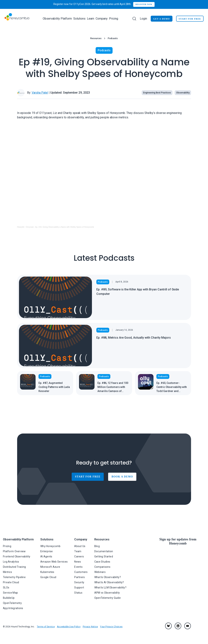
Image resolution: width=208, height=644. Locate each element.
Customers (81, 572)
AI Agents (46, 556)
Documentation (104, 551)
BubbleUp (9, 598)
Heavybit (21, 227)
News (78, 562)
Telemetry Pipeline (14, 577)
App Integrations (13, 608)
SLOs (6, 588)
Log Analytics (11, 562)
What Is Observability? (108, 577)
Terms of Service (46, 627)
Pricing (114, 19)
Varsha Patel (40, 93)
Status (78, 593)
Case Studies (102, 562)
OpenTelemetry (12, 603)
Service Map (10, 593)
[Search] (134, 19)
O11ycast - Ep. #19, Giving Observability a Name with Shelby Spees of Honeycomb (60, 227)
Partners (79, 577)
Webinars (100, 572)
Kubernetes (47, 572)
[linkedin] (178, 626)
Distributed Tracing (14, 567)
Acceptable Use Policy (69, 627)
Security (79, 582)
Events (78, 567)
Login (143, 19)
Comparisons (102, 567)
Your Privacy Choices (111, 627)
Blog (97, 546)
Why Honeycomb (50, 546)
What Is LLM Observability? (110, 588)
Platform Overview (14, 551)
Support (79, 588)
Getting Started (104, 556)
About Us (80, 546)
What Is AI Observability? (109, 582)
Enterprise (47, 551)
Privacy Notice (90, 627)
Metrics (7, 572)
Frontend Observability (17, 556)
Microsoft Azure (50, 567)
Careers (79, 556)
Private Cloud (11, 582)
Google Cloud (48, 577)
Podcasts (113, 38)
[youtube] (188, 626)
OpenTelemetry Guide (108, 598)
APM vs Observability (107, 593)
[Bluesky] (168, 626)
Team (78, 551)
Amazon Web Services (54, 562)
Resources (96, 38)
